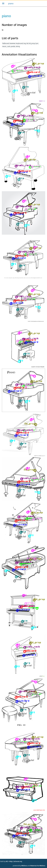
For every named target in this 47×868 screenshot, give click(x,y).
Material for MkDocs (38, 866)
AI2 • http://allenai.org (14, 861)
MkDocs (24, 866)
